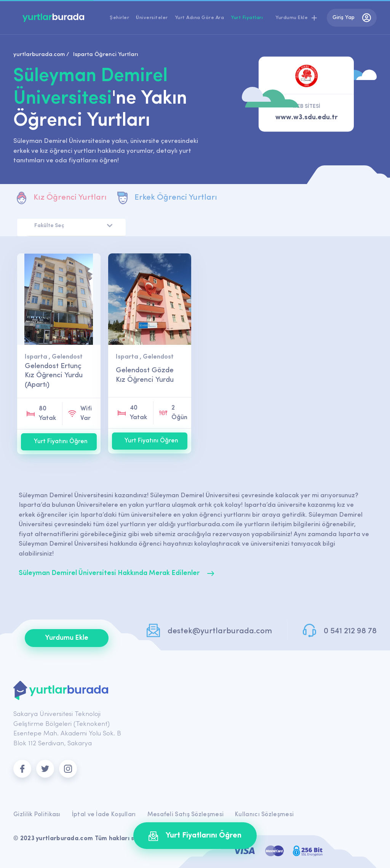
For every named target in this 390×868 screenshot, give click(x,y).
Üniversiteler (152, 18)
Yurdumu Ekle (67, 638)
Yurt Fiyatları (247, 18)
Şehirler (119, 18)
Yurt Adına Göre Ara (200, 18)
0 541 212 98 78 (350, 631)
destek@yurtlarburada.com (220, 631)
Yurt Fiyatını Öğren (61, 442)
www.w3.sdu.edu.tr (306, 118)
